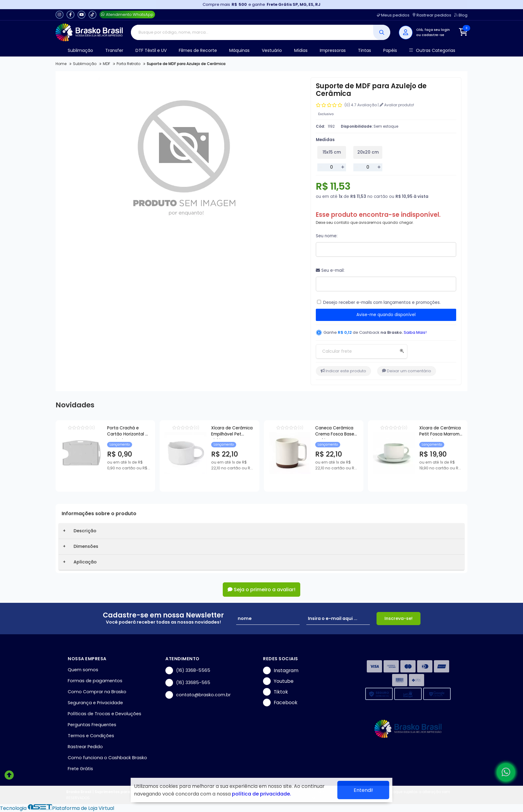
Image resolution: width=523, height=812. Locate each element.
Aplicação (85, 562)
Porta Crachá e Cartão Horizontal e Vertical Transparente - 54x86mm (149, 432)
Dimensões (86, 546)
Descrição (85, 531)
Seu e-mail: (330, 270)
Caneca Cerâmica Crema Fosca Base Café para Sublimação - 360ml (426, 432)
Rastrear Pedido (85, 747)
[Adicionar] (343, 167)
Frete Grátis (80, 769)
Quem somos (83, 670)
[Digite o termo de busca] (252, 32)
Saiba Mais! (415, 332)
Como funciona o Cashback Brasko (107, 758)
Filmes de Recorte (198, 50)
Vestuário (272, 50)
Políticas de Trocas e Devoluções (105, 714)
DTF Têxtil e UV (151, 50)
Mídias (301, 50)
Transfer (114, 50)
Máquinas (239, 50)
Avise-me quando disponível (386, 315)
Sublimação (80, 50)
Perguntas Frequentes (92, 725)
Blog (461, 15)
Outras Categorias (432, 51)
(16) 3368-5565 (188, 670)
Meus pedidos (393, 15)
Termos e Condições (91, 736)
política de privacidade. (261, 794)
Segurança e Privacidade (95, 703)
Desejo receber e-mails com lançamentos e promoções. (382, 302)
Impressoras (333, 50)
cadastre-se (433, 35)
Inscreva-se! (399, 618)
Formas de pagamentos (95, 681)
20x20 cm (368, 152)
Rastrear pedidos (432, 15)
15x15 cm (332, 152)
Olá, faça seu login (433, 30)
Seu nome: (327, 236)
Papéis (390, 50)
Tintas (364, 50)
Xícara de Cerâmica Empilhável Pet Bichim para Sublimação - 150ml (286, 432)
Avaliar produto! (397, 105)
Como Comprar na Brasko (97, 692)
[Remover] (321, 167)
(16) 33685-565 (188, 683)
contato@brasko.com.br (198, 695)
